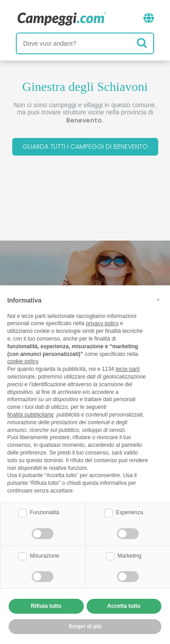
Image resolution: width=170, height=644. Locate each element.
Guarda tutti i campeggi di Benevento (85, 147)
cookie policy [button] (23, 361)
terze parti (128, 369)
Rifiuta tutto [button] (46, 606)
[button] (158, 300)
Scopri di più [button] (85, 626)
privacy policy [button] (102, 323)
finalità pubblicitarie (30, 415)
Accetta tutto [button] (124, 606)
